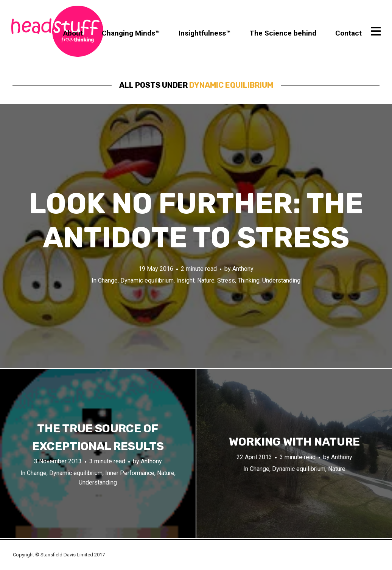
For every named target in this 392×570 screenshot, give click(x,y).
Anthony (243, 269)
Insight (185, 280)
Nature (206, 280)
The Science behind (283, 33)
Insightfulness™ (205, 33)
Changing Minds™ (131, 33)
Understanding (281, 280)
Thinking (249, 280)
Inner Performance (130, 473)
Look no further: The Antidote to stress (196, 221)
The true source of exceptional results (98, 437)
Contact (348, 33)
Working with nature (294, 442)
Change (108, 280)
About (73, 33)
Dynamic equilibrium (147, 280)
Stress (226, 280)
